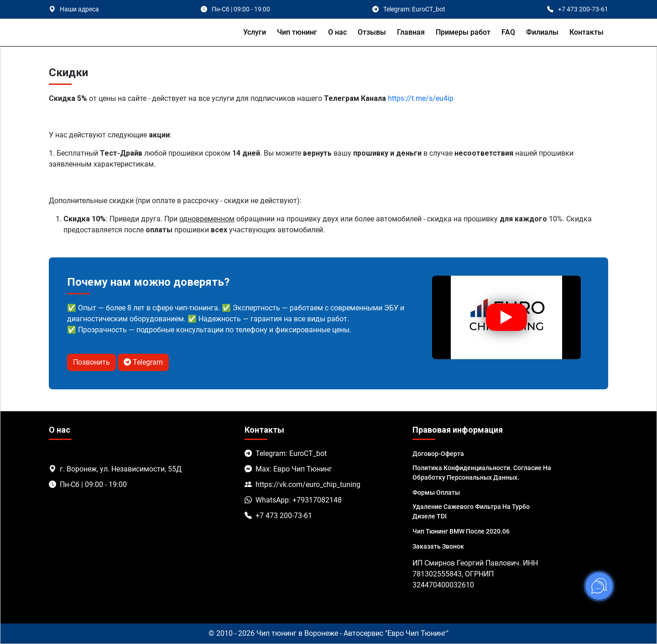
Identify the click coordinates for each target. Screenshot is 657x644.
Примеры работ (463, 32)
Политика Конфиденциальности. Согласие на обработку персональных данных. (482, 473)
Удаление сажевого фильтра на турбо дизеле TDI (471, 511)
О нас (337, 32)
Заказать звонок (438, 546)
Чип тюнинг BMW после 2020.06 (461, 531)
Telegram (143, 362)
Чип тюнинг (297, 32)
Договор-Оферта (438, 454)
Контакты (587, 32)
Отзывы (372, 32)
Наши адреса (79, 9)
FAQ (508, 32)
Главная (411, 32)
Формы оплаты (436, 492)
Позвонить (91, 362)
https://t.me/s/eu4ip (421, 98)
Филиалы (542, 32)
